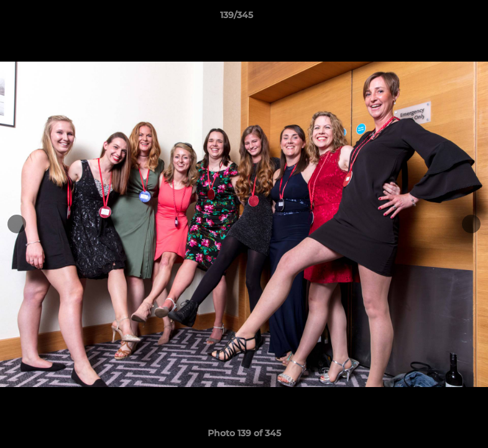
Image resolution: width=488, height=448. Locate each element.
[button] (436, 18)
